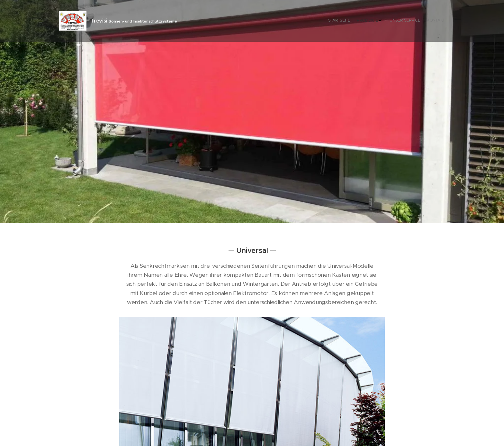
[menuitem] (422, 21)
